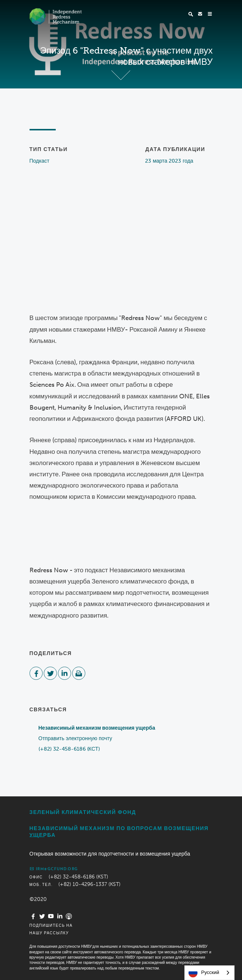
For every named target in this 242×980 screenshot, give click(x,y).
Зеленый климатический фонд (83, 812)
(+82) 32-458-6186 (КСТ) (69, 749)
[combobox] (209, 973)
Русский (204, 973)
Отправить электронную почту (75, 738)
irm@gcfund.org (54, 869)
